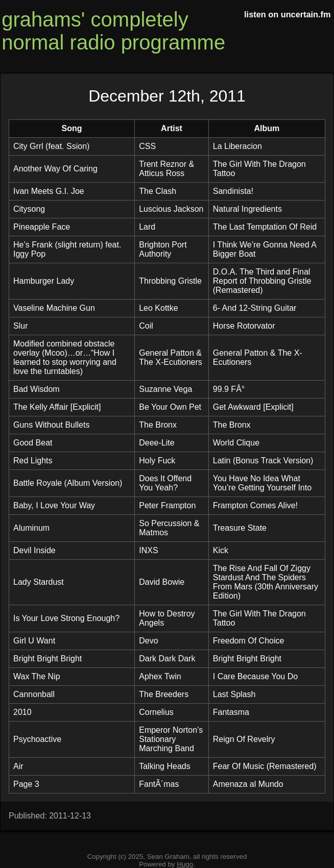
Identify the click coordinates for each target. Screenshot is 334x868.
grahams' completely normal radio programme (113, 31)
